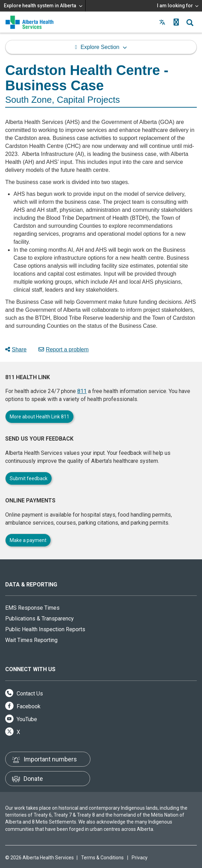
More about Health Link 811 (39, 417)
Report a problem (64, 349)
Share (16, 349)
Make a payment (28, 540)
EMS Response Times (32, 608)
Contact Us (24, 694)
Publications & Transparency (39, 619)
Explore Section (100, 47)
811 (82, 391)
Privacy (140, 858)
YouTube (21, 719)
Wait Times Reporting (31, 640)
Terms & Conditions (102, 858)
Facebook (23, 706)
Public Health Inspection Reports (45, 629)
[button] (176, 22)
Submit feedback (29, 478)
